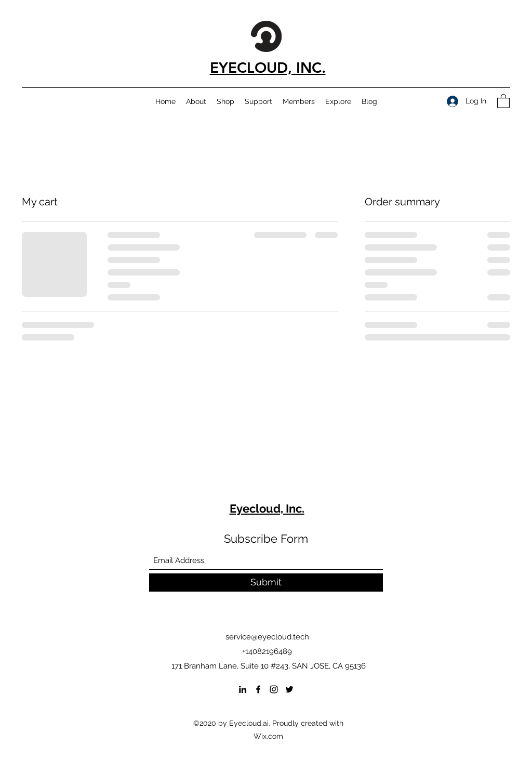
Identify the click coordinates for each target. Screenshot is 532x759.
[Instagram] (274, 689)
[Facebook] (258, 689)
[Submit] (266, 583)
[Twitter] (289, 689)
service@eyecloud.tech (267, 637)
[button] (503, 101)
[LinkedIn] (243, 689)
